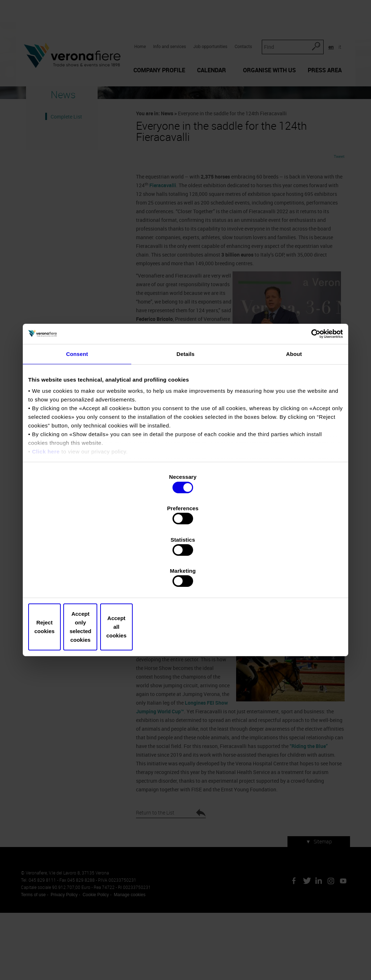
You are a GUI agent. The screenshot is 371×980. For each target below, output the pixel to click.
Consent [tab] (77, 415)
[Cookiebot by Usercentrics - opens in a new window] (311, 394)
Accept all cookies (291, 580)
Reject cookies (80, 580)
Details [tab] (185, 415)
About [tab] (294, 415)
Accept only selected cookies (185, 580)
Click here (46, 513)
